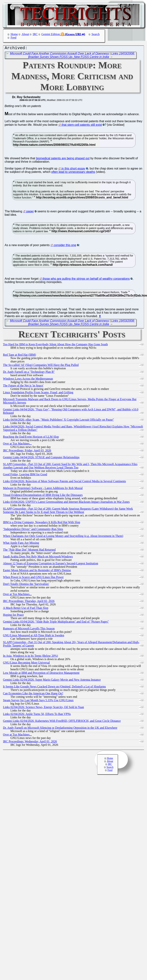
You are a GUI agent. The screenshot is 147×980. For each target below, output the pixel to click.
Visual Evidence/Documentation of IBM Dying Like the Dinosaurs (43, 496)
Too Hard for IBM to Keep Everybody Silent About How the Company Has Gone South (55, 345)
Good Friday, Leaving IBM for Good (25, 475)
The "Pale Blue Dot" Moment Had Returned (29, 551)
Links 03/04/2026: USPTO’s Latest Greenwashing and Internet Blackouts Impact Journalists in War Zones (66, 503)
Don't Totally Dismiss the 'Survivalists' (26, 585)
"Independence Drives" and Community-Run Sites (33, 530)
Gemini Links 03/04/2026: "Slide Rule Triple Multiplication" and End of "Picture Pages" (56, 623)
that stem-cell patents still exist (82, 126)
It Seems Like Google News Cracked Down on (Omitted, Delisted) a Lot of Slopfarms (54, 687)
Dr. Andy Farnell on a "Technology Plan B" (29, 373)
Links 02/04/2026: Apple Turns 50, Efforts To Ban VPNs (37, 715)
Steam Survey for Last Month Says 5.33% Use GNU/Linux (38, 701)
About (25, 34)
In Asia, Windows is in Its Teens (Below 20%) (30, 657)
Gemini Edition (51, 34)
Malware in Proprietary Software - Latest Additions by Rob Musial (43, 489)
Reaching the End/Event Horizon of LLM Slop (31, 438)
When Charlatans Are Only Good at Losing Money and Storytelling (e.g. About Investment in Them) (63, 537)
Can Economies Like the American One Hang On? (33, 694)
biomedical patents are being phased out (63, 159)
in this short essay (73, 169)
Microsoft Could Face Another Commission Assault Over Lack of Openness (59, 54)
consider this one (65, 246)
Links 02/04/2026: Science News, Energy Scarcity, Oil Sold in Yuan (43, 708)
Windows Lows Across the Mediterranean (28, 380)
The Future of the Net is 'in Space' (23, 386)
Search (96, 34)
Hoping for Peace (13, 616)
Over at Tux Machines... (17, 444)
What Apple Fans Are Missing (21, 544)
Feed (13, 38)
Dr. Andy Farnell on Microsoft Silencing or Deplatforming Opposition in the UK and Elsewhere (60, 729)
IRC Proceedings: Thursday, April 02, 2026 (29, 602)
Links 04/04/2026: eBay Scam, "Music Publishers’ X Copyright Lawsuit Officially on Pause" (58, 421)
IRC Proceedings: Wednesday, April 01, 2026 (30, 742)
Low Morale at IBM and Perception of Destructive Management (41, 674)
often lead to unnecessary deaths (73, 173)
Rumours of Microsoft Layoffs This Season (29, 629)
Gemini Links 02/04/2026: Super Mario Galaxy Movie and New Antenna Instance (52, 681)
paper (30, 212)
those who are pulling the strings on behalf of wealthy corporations (86, 280)
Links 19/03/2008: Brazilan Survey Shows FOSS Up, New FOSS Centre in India (82, 56)
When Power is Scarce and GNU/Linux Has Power (33, 578)
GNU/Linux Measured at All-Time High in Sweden (34, 636)
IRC (35, 34)
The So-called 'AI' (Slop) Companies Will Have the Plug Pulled (41, 366)
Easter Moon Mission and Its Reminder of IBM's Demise (37, 571)
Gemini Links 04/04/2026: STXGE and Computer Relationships (41, 458)
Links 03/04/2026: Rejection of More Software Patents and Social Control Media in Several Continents (64, 482)
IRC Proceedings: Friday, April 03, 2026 (27, 451)
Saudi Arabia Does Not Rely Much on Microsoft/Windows (38, 557)
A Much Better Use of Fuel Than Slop (26, 609)
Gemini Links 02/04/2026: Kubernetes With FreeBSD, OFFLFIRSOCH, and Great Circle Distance (62, 722)
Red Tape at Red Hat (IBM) (20, 356)
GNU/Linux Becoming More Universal (26, 664)
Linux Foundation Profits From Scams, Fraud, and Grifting (38, 393)
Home (14, 34)
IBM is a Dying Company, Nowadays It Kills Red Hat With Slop (42, 523)
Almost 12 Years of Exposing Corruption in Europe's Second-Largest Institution (51, 564)
